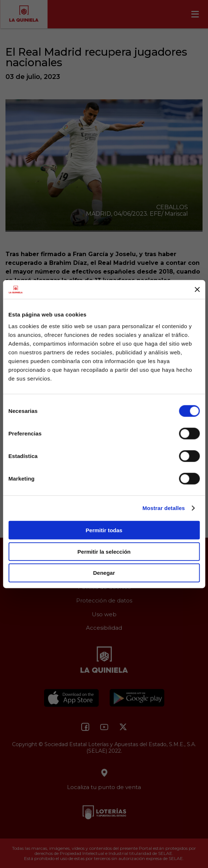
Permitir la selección (104, 551)
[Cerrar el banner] (197, 290)
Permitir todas (104, 530)
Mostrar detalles (164, 508)
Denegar (104, 573)
